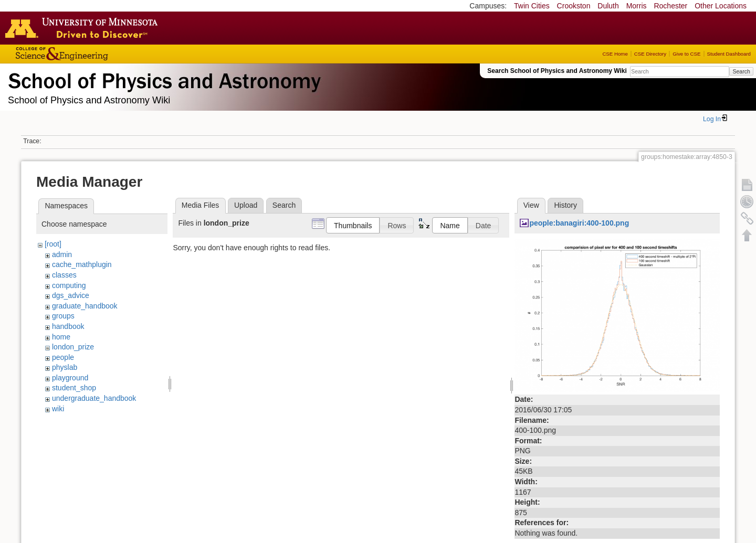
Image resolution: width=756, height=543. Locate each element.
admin (62, 254)
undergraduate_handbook (94, 398)
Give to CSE (686, 54)
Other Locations (721, 6)
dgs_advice (71, 295)
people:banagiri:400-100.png (579, 223)
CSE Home (615, 54)
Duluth (608, 6)
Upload (246, 205)
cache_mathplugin (82, 264)
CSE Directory (650, 54)
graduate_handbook (85, 306)
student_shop (74, 388)
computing (69, 285)
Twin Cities (532, 6)
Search (741, 71)
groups (63, 316)
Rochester (670, 6)
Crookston (574, 6)
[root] (53, 244)
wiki (58, 409)
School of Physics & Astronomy (163, 79)
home (61, 337)
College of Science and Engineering (94, 54)
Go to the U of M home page (84, 28)
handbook (68, 326)
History (565, 205)
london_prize (73, 347)
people (63, 357)
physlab (65, 367)
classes (64, 275)
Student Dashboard (729, 54)
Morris (637, 6)
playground (70, 378)
